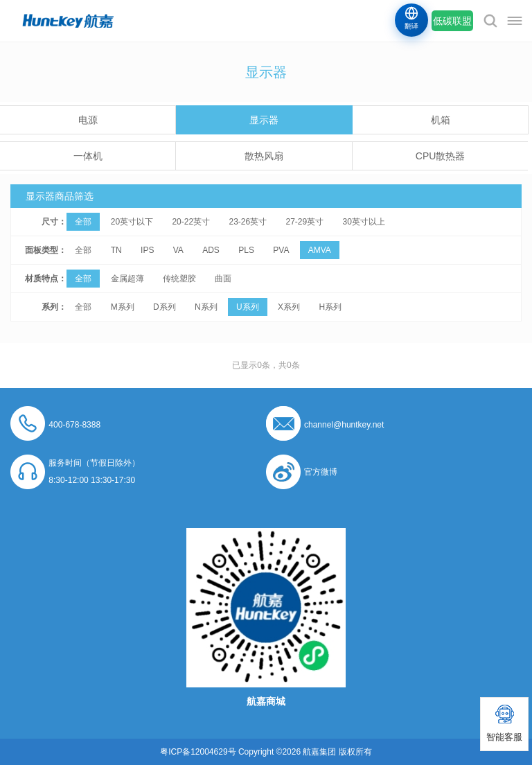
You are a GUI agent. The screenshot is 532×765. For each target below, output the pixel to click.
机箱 (441, 120)
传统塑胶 (179, 279)
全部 (83, 222)
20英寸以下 (132, 222)
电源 (88, 120)
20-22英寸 (191, 222)
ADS (211, 250)
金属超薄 (127, 279)
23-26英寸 (248, 222)
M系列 (123, 307)
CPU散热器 (441, 156)
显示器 (264, 120)
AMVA (320, 250)
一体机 (88, 156)
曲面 (223, 279)
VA (178, 250)
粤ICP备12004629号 (198, 752)
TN (116, 250)
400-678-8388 (74, 425)
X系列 (289, 307)
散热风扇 (264, 156)
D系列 (165, 307)
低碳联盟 (452, 21)
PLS (246, 250)
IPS (147, 250)
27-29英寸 (305, 222)
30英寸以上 (364, 222)
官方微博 (321, 472)
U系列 (248, 307)
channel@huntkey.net (344, 425)
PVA (281, 250)
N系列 (206, 307)
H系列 (330, 307)
